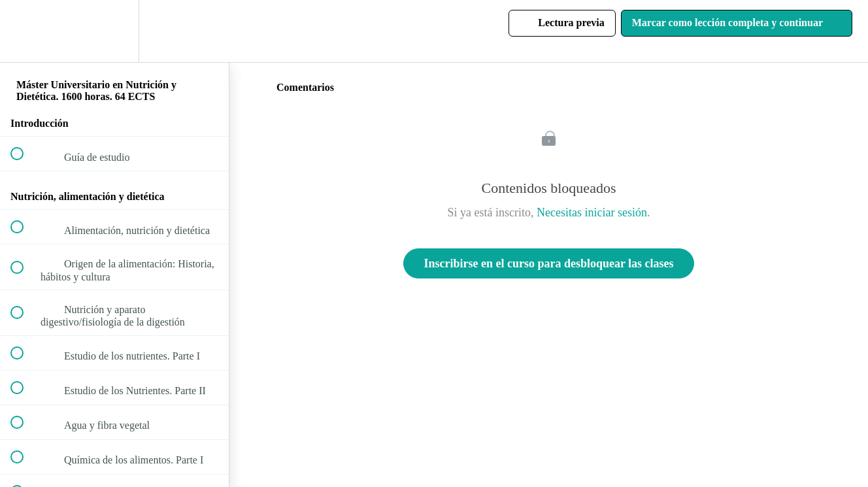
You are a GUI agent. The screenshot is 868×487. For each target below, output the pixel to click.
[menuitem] (114, 31)
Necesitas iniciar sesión (592, 212)
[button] (24, 31)
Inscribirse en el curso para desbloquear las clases (548, 263)
